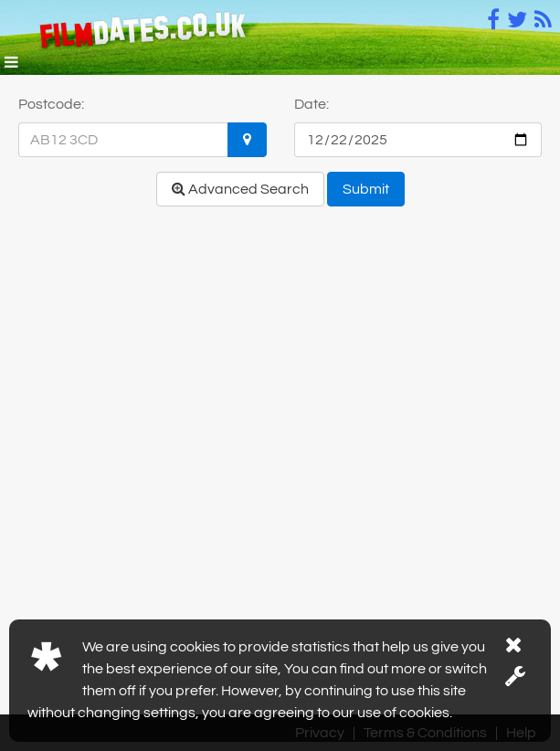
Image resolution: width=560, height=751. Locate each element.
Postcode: (51, 104)
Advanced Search (240, 189)
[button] (11, 64)
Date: (312, 104)
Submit (366, 189)
